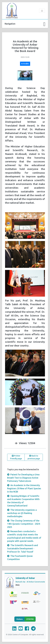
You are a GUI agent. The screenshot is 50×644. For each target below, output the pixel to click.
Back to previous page (34, 457)
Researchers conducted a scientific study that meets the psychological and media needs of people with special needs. (24, 536)
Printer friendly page (16, 457)
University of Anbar (25, 578)
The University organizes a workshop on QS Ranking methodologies (22, 513)
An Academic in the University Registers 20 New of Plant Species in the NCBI (24, 488)
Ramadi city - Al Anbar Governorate (30, 582)
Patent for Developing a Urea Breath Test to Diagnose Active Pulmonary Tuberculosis (23, 478)
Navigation (10, 24)
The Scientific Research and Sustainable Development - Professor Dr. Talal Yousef (23, 548)
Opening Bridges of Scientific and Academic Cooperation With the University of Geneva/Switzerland (23, 501)
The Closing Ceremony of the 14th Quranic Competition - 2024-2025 (24, 524)
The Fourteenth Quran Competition (20, 558)
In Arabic (25, 64)
